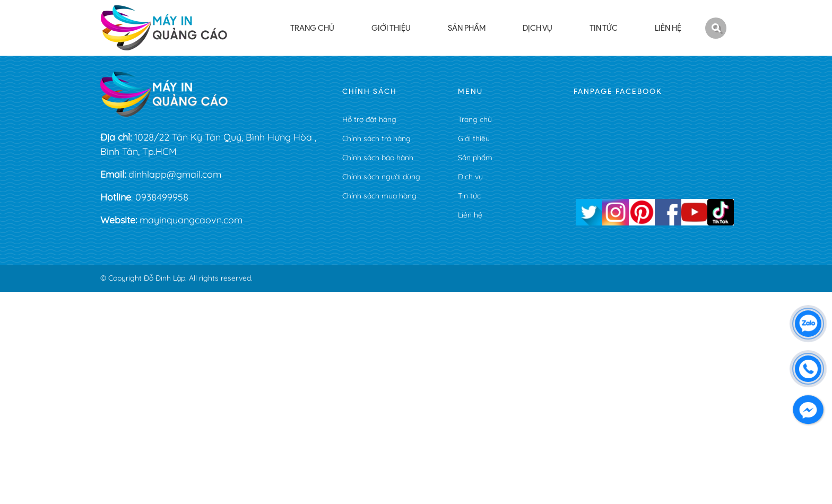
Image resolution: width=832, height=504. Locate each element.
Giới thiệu (474, 138)
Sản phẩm (475, 158)
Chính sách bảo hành (378, 158)
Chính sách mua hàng (379, 196)
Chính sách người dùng (381, 177)
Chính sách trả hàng (376, 138)
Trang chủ (475, 119)
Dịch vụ (470, 177)
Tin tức (469, 196)
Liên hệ (470, 215)
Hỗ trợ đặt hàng (369, 119)
